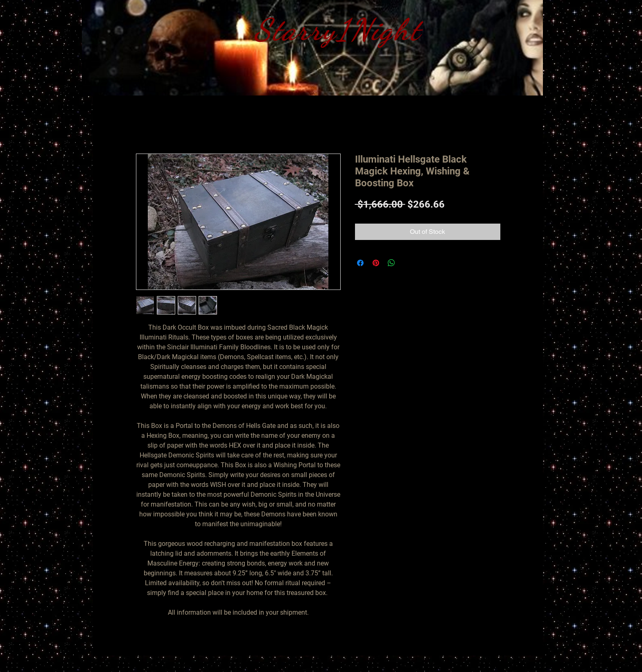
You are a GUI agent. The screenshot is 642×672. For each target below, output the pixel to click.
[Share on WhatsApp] (391, 263)
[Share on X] (407, 263)
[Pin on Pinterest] (376, 263)
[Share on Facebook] (360, 263)
